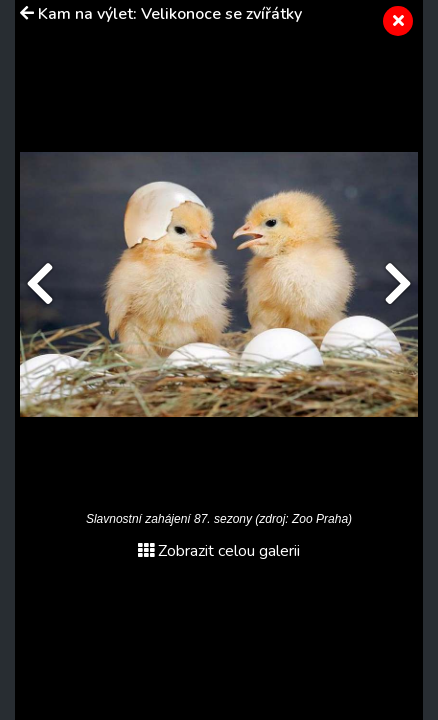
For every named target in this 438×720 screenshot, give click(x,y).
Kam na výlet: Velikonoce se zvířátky (170, 14)
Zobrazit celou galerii (219, 551)
